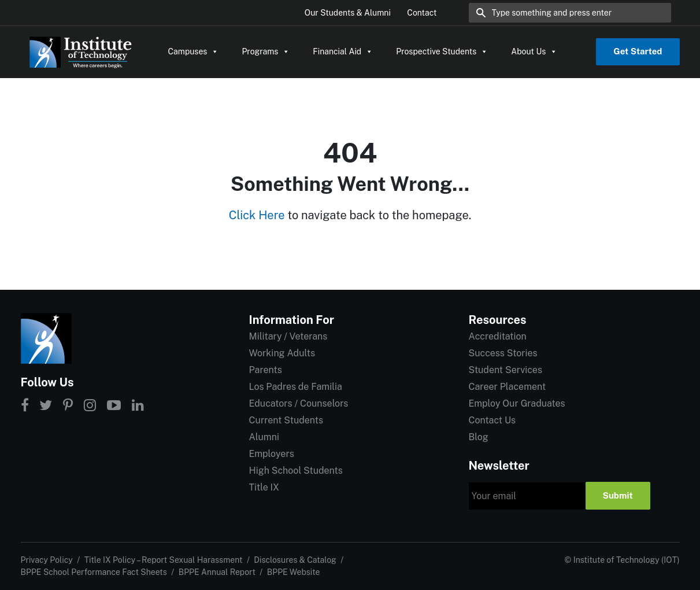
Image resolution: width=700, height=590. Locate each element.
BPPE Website (294, 572)
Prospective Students (442, 51)
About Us (534, 51)
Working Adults (282, 353)
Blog (479, 437)
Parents (266, 370)
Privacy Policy (47, 560)
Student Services (505, 370)
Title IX (264, 487)
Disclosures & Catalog (295, 560)
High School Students (296, 471)
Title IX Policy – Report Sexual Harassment (164, 560)
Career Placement (508, 387)
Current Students (286, 420)
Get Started (638, 51)
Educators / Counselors (299, 403)
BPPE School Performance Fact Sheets (94, 572)
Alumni (264, 437)
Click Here (257, 215)
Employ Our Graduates (517, 403)
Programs (266, 51)
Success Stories (503, 353)
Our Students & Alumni (348, 13)
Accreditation (498, 336)
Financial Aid (343, 51)
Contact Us (492, 420)
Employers (272, 454)
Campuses (194, 51)
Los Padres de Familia (296, 387)
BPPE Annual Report (217, 572)
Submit (618, 495)
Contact (422, 13)
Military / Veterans (288, 336)
